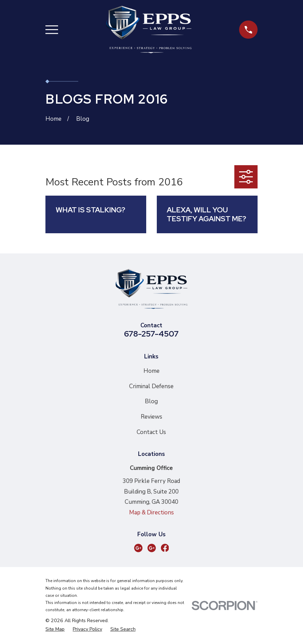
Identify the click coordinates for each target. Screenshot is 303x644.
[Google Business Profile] (138, 548)
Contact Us (151, 432)
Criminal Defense (151, 386)
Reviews (151, 417)
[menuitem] (55, 629)
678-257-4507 (151, 334)
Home (151, 371)
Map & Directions (151, 512)
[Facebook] (165, 548)
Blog (151, 401)
